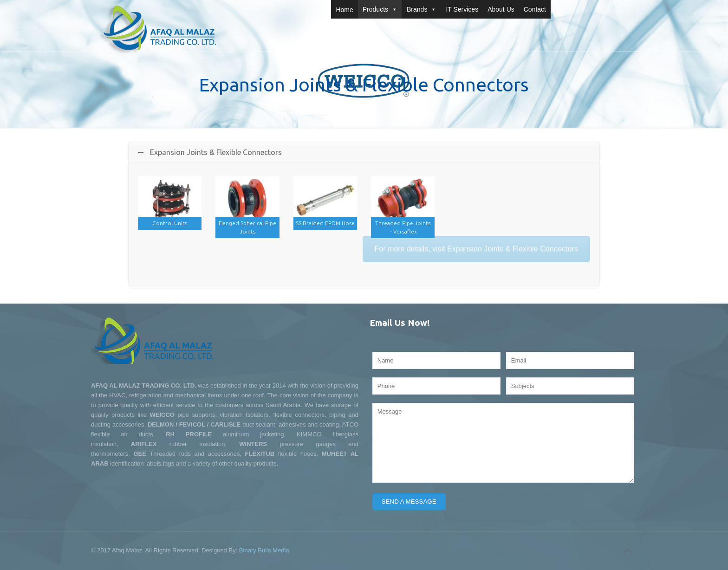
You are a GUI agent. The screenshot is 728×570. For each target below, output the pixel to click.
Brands (422, 9)
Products (380, 9)
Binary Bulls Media (264, 550)
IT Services (462, 9)
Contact (535, 9)
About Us (501, 9)
